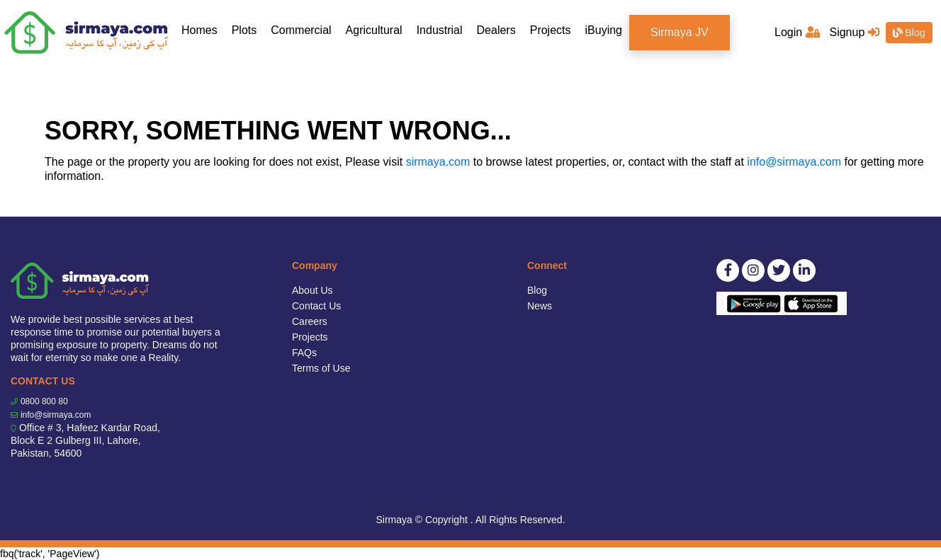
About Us (312, 290)
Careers (310, 321)
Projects (551, 30)
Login (797, 32)
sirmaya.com (438, 162)
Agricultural (374, 30)
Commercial (301, 30)
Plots (244, 30)
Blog (909, 33)
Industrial (440, 30)
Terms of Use (321, 368)
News (540, 306)
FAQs (304, 353)
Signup (854, 32)
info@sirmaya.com (794, 162)
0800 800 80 (44, 401)
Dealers (496, 30)
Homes (203, 29)
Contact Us (316, 306)
